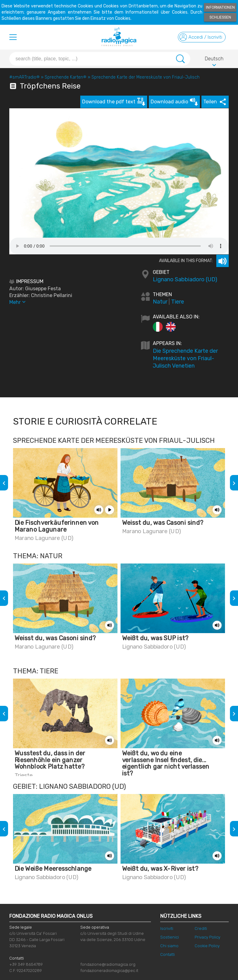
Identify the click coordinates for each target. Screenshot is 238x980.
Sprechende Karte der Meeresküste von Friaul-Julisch (145, 77)
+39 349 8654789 (26, 964)
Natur (160, 302)
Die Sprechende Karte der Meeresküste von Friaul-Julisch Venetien (185, 358)
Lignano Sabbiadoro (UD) (185, 279)
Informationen (220, 7)
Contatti (167, 954)
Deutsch (214, 60)
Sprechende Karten (66, 77)
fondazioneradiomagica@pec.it (109, 971)
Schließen (220, 17)
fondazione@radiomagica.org (108, 964)
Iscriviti (167, 928)
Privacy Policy (207, 937)
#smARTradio (24, 77)
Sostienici (170, 937)
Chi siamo (169, 946)
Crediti (201, 928)
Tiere (178, 302)
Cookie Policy (207, 946)
